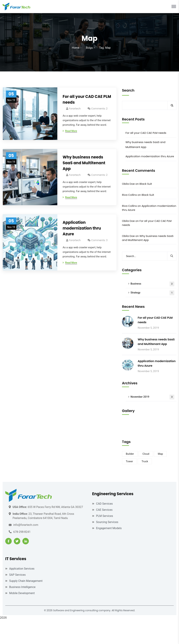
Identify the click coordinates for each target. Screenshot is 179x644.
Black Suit (146, 184)
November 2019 (152, 397)
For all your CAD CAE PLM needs (87, 99)
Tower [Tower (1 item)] (129, 461)
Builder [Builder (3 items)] (130, 454)
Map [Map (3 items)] (160, 454)
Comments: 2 (99, 109)
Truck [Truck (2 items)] (145, 461)
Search (128, 90)
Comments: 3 (99, 240)
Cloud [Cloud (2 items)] (146, 454)
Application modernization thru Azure (82, 228)
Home (76, 48)
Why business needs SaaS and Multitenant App (84, 163)
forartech (75, 109)
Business (152, 284)
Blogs (89, 48)
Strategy (152, 293)
